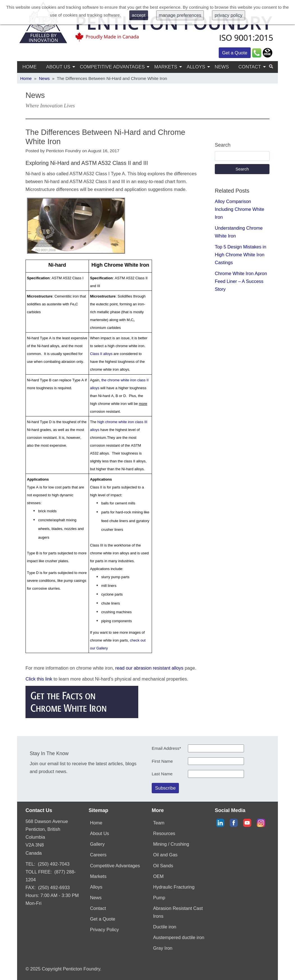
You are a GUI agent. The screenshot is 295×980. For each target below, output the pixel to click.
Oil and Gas (165, 855)
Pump (159, 898)
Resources (164, 833)
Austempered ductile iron (179, 937)
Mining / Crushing (171, 844)
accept (139, 15)
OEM (158, 876)
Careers (98, 855)
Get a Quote (235, 53)
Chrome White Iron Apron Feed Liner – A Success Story (241, 281)
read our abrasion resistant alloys (149, 668)
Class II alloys (101, 354)
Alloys (196, 67)
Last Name (162, 774)
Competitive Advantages (112, 67)
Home (30, 67)
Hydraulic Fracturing (174, 887)
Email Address (166, 748)
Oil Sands (163, 866)
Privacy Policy (104, 930)
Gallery (97, 844)
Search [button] (242, 169)
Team (159, 823)
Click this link (39, 679)
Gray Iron (163, 948)
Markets (166, 67)
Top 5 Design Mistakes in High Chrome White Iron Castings (240, 255)
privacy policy (229, 15)
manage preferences (180, 15)
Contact (250, 67)
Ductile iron (165, 927)
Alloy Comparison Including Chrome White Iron (239, 209)
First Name (162, 761)
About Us (58, 67)
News (222, 67)
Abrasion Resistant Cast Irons (178, 912)
